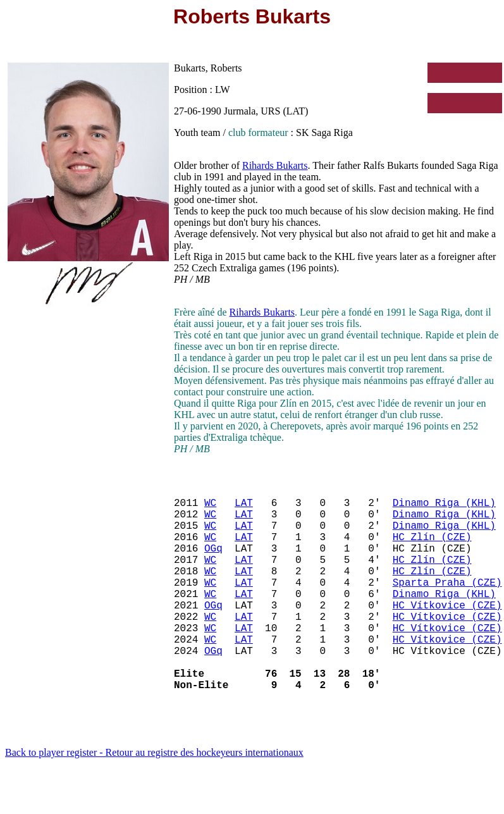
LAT (244, 507)
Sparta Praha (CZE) (447, 605)
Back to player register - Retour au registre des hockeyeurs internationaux (154, 798)
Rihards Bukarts (275, 165)
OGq (213, 563)
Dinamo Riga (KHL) (444, 507)
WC (210, 507)
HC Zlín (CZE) (432, 549)
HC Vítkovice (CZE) (447, 632)
